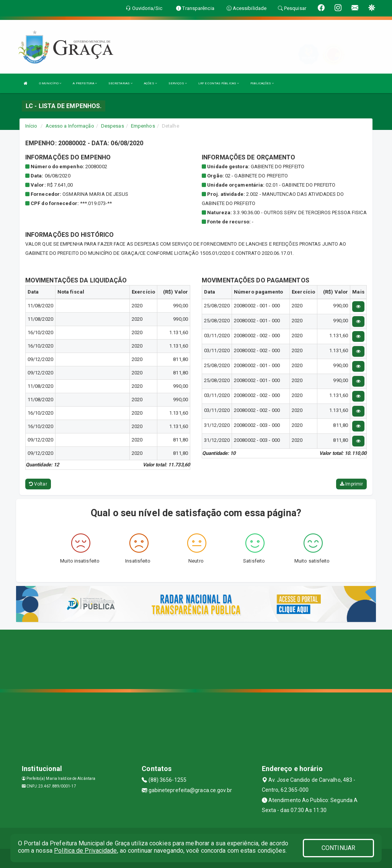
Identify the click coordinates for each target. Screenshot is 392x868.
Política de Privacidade (85, 851)
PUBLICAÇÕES (262, 83)
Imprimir (351, 484)
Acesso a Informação (70, 126)
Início (31, 126)
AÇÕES (150, 83)
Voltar (38, 484)
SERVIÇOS (178, 83)
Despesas (113, 126)
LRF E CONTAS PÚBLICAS (219, 83)
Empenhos (143, 126)
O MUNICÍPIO (50, 83)
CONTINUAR (338, 848)
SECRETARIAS (120, 83)
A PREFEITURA (85, 83)
